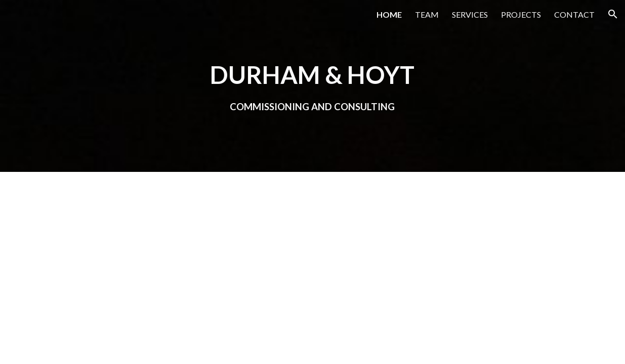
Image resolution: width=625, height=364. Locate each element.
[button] (613, 14)
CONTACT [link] (574, 14)
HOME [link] (389, 14)
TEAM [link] (427, 14)
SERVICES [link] (470, 14)
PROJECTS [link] (521, 14)
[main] (312, 86)
